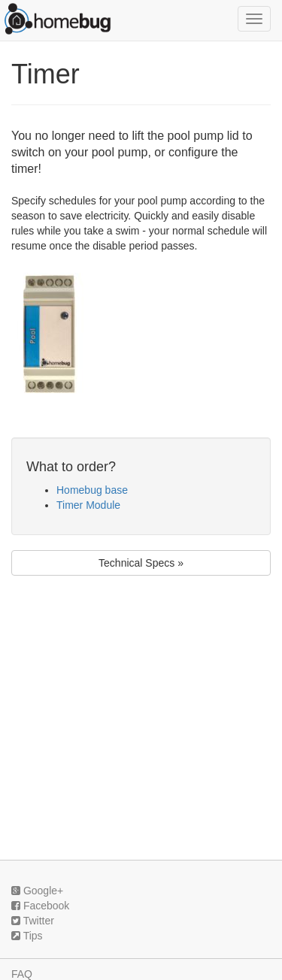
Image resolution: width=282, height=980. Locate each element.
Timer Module (88, 505)
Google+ (37, 891)
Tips (27, 936)
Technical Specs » (141, 563)
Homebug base (92, 490)
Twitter (33, 921)
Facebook (40, 906)
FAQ (22, 974)
